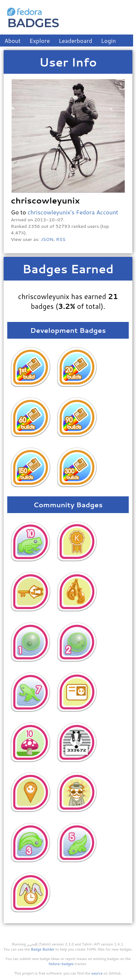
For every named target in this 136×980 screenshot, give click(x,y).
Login (109, 41)
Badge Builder (43, 949)
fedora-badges (61, 964)
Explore (40, 41)
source (97, 973)
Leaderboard (76, 41)
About (13, 41)
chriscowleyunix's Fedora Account (73, 212)
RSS (61, 239)
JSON (47, 239)
